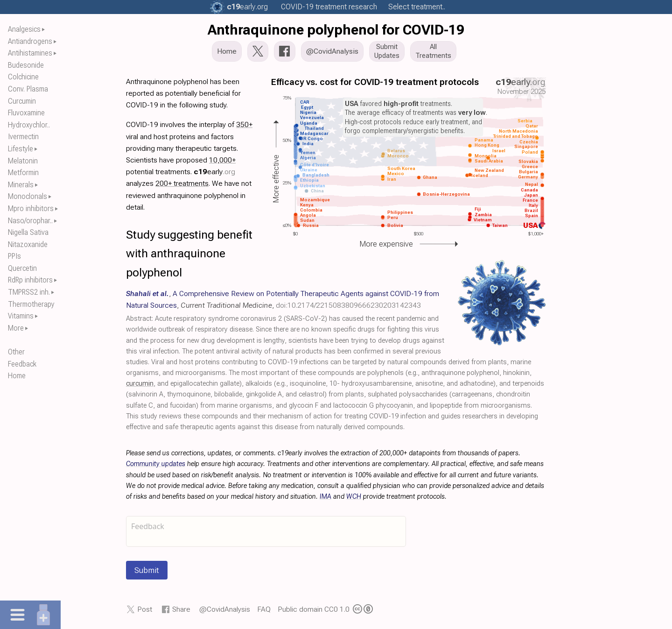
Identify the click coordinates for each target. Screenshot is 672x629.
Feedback (22, 364)
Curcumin (22, 101)
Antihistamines (30, 53)
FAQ (264, 609)
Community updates (156, 464)
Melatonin (23, 161)
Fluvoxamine (26, 113)
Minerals (21, 185)
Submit (147, 570)
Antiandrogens (30, 41)
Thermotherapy (31, 304)
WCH (354, 497)
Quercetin (22, 268)
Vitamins (21, 316)
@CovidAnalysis (225, 609)
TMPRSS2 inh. (29, 292)
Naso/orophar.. (30, 221)
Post (145, 609)
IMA (325, 497)
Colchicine (23, 77)
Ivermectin (23, 137)
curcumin (140, 384)
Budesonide (26, 65)
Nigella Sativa (28, 232)
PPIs (14, 256)
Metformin (23, 173)
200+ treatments (182, 183)
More (16, 328)
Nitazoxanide (28, 244)
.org (247, 7)
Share (181, 609)
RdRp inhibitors (30, 280)
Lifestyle (21, 149)
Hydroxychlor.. (29, 125)
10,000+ (222, 160)
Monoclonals (28, 196)
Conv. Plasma (28, 89)
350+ (244, 124)
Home (17, 376)
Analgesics (24, 29)
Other (16, 352)
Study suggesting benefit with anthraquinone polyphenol (189, 254)
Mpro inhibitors (31, 208)
